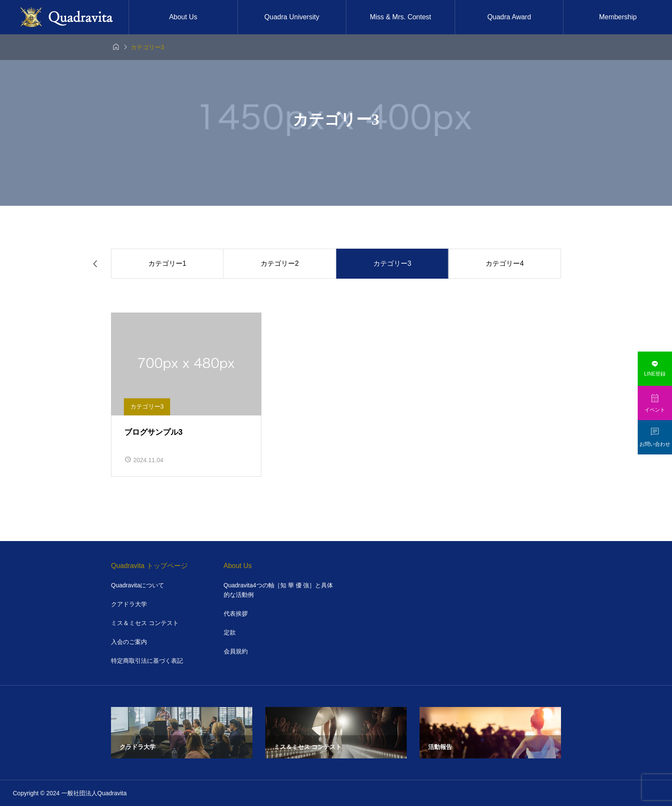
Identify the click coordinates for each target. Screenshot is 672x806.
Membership (618, 17)
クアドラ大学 (129, 604)
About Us (183, 17)
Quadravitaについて (138, 585)
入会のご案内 (129, 642)
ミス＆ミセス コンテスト (145, 623)
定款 (230, 632)
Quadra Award (509, 17)
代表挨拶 (236, 614)
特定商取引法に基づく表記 (147, 661)
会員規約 (236, 651)
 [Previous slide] (95, 264)
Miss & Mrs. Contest (400, 17)
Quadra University (292, 17)
